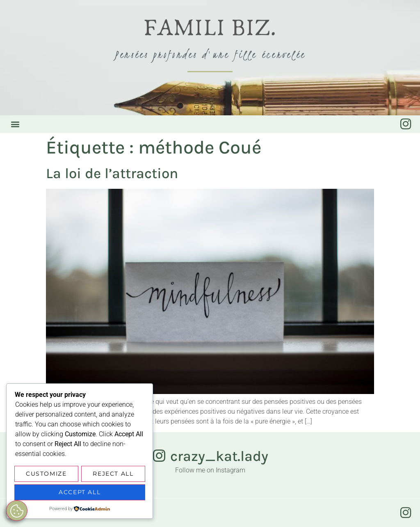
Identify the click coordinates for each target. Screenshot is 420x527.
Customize (46, 475)
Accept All (80, 493)
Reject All (113, 475)
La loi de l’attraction (112, 173)
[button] (15, 124)
